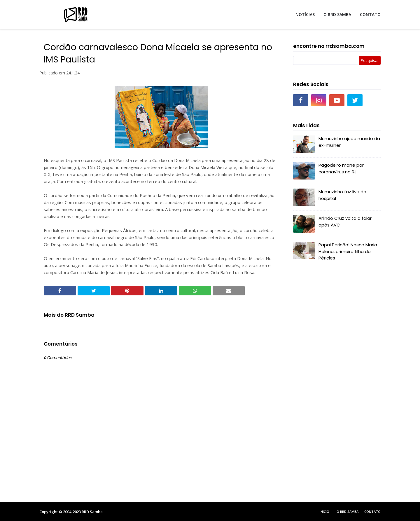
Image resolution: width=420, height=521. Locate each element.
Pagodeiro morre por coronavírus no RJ (341, 168)
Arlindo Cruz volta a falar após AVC (345, 222)
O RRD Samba (348, 512)
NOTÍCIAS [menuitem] (305, 14)
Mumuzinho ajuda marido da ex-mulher (349, 142)
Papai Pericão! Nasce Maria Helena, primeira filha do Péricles (348, 251)
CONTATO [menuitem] (370, 14)
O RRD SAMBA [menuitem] (337, 14)
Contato (372, 512)
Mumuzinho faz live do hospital (342, 195)
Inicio (324, 512)
